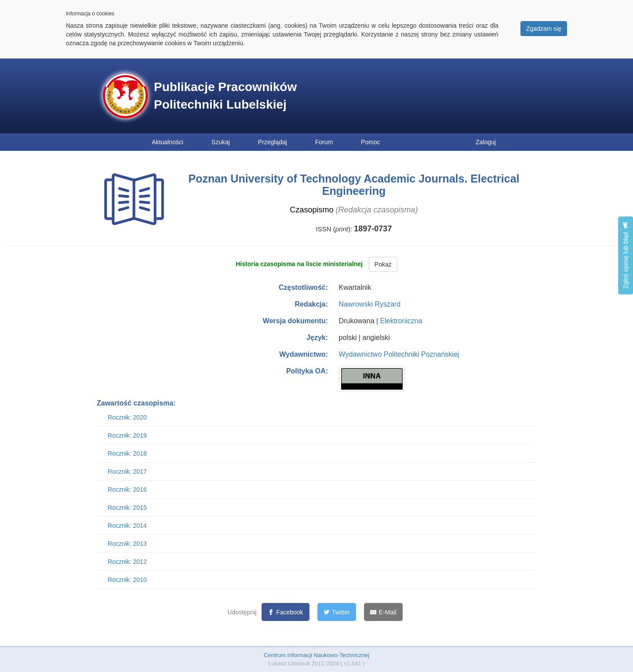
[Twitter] (337, 612)
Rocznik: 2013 (127, 544)
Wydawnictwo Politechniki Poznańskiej (399, 354)
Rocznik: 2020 (127, 417)
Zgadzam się (544, 29)
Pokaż (383, 264)
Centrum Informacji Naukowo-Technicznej (316, 655)
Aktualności (167, 142)
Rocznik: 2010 (127, 580)
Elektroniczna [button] (401, 321)
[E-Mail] (383, 612)
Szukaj (221, 142)
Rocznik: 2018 (127, 453)
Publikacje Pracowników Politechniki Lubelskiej (225, 96)
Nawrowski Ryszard (370, 304)
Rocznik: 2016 (127, 489)
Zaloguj (486, 142)
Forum (324, 142)
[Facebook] (286, 612)
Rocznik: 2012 (127, 562)
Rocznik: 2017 (127, 471)
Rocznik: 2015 (127, 508)
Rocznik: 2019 (127, 435)
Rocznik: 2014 (127, 526)
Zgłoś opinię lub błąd (626, 255)
